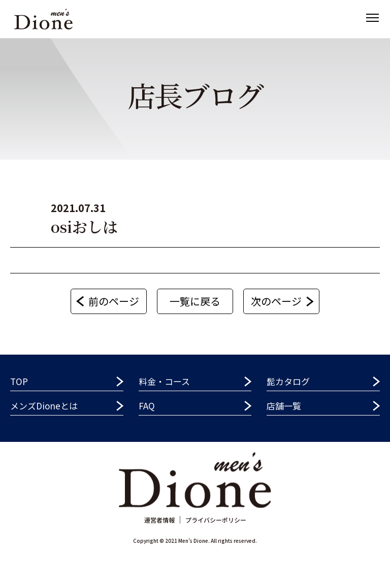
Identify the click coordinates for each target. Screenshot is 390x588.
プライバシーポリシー (216, 520)
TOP (19, 381)
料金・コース (164, 381)
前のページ (114, 301)
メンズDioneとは (44, 406)
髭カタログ (288, 381)
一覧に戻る (195, 301)
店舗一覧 (284, 406)
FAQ (147, 406)
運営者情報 (159, 520)
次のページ (276, 301)
